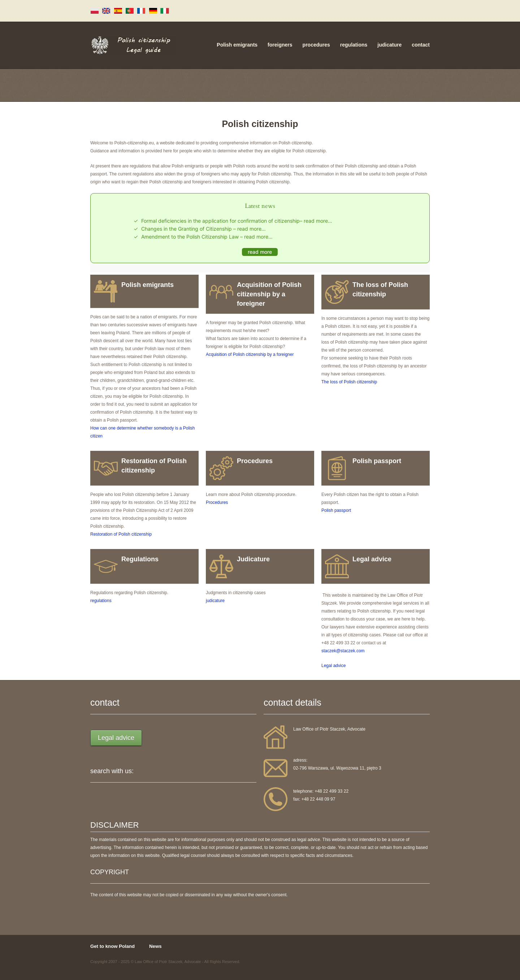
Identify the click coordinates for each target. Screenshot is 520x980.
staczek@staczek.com (343, 651)
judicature (389, 45)
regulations (354, 45)
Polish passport (336, 510)
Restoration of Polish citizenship (121, 534)
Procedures (217, 502)
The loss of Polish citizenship (349, 382)
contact (421, 45)
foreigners (280, 45)
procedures (316, 45)
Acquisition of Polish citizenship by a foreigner (250, 354)
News (155, 946)
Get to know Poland (112, 946)
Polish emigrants (237, 45)
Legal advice (333, 666)
